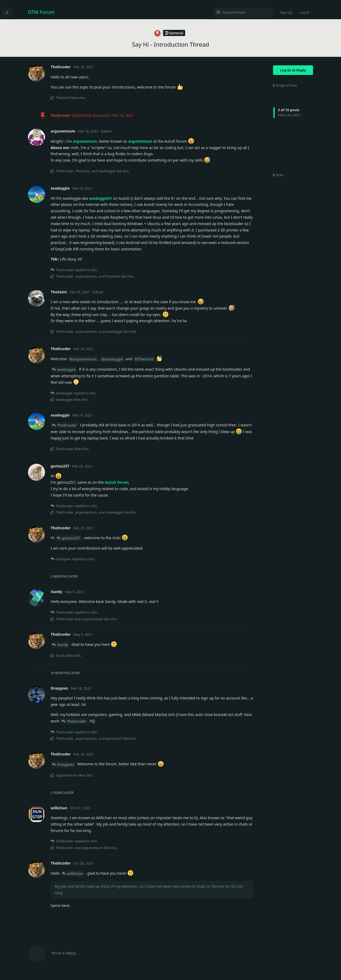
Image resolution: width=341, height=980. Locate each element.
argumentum (85, 141)
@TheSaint (144, 359)
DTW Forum (41, 12)
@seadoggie (112, 359)
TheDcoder (67, 425)
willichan (75, 873)
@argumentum (83, 359)
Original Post (285, 85)
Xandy (63, 645)
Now (278, 175)
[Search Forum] (244, 12)
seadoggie (66, 369)
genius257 (71, 538)
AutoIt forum (117, 482)
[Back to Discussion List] (7, 12)
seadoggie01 (100, 198)
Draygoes (66, 764)
